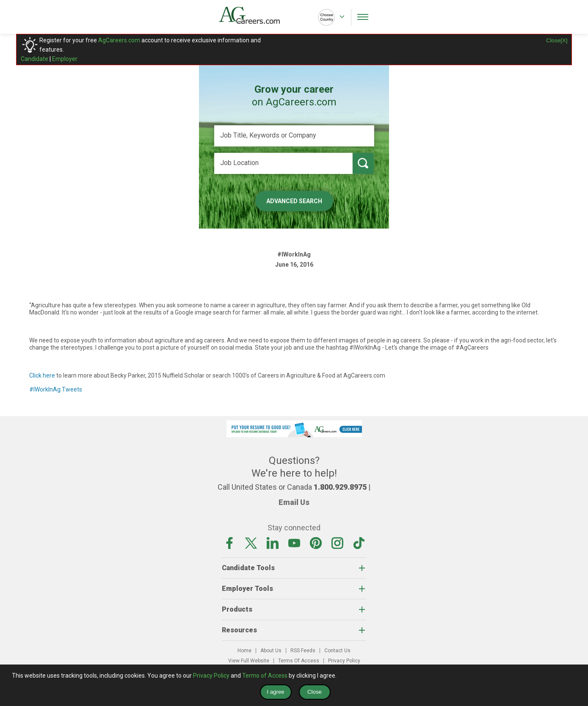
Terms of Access (265, 676)
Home (244, 651)
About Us (271, 651)
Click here (42, 375)
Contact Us (337, 651)
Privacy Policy (344, 661)
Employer (65, 59)
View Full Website (249, 661)
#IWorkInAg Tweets (56, 389)
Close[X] (557, 40)
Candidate (35, 59)
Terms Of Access (299, 661)
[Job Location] (283, 163)
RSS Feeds (303, 651)
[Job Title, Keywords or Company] (294, 136)
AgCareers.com (119, 40)
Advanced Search (294, 201)
